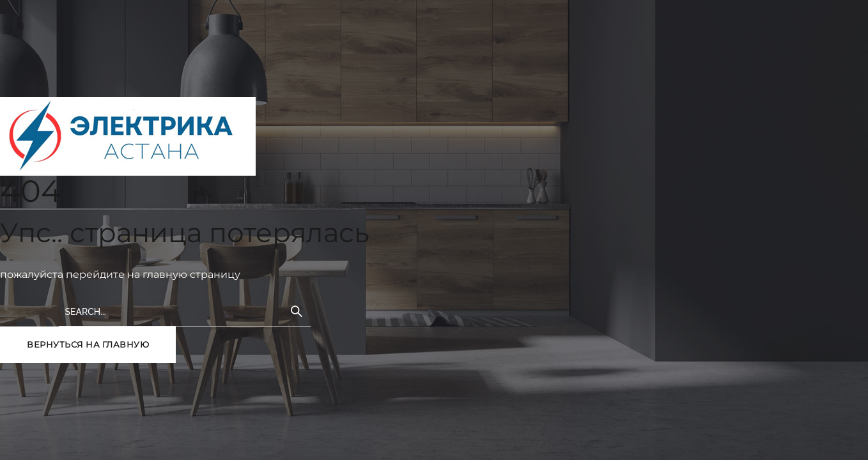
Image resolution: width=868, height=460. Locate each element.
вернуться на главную (88, 344)
